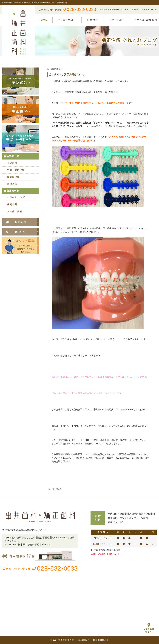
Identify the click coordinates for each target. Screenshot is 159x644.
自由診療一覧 (11, 191)
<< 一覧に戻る (54, 489)
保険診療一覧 (11, 156)
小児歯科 (12, 163)
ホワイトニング (16, 197)
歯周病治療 (13, 177)
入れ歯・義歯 (15, 211)
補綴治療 (12, 184)
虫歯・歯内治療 (16, 170)
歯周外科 (12, 204)
